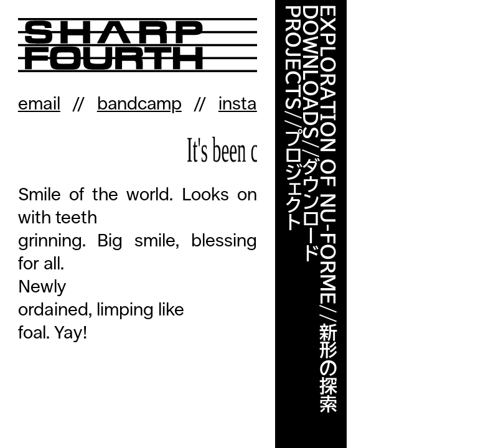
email (39, 104)
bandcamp (139, 104)
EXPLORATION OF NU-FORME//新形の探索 (328, 208)
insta (238, 104)
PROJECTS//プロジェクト (293, 118)
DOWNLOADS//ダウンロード (311, 133)
